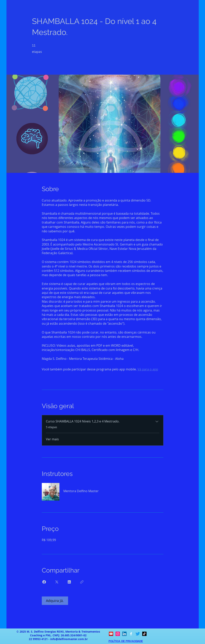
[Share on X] (57, 582)
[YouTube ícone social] (111, 634)
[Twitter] (138, 634)
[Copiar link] (82, 582)
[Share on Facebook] (44, 582)
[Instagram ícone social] (118, 634)
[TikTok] (144, 634)
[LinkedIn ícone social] (124, 634)
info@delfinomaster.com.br (69, 639)
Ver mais (52, 439)
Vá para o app (148, 369)
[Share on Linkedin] (69, 582)
